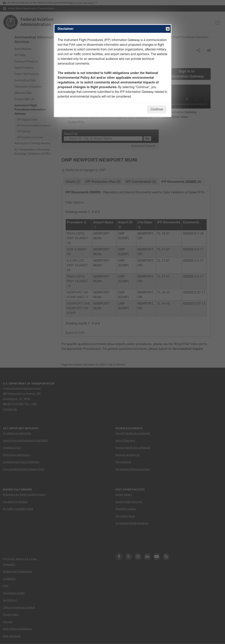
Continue (157, 109)
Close (168, 29)
